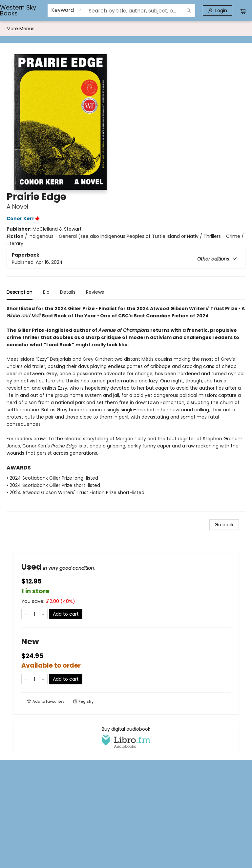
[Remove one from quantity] (26, 614)
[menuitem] (13, 29)
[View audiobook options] (126, 738)
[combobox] (66, 10)
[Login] (218, 11)
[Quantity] (34, 614)
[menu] (126, 29)
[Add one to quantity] (43, 614)
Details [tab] (68, 292)
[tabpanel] (126, 408)
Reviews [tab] (95, 292)
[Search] (189, 11)
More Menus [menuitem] (207, 29)
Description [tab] (20, 292)
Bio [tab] (46, 292)
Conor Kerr (24, 218)
